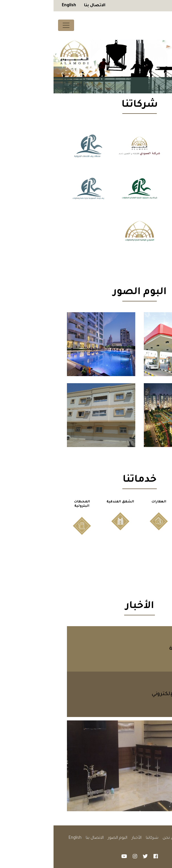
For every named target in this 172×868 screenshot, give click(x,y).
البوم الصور (64, 838)
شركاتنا (99, 838)
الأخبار (83, 838)
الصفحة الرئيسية (142, 838)
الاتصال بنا (41, 6)
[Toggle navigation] (13, 25)
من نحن (116, 838)
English (15, 6)
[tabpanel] (86, 67)
